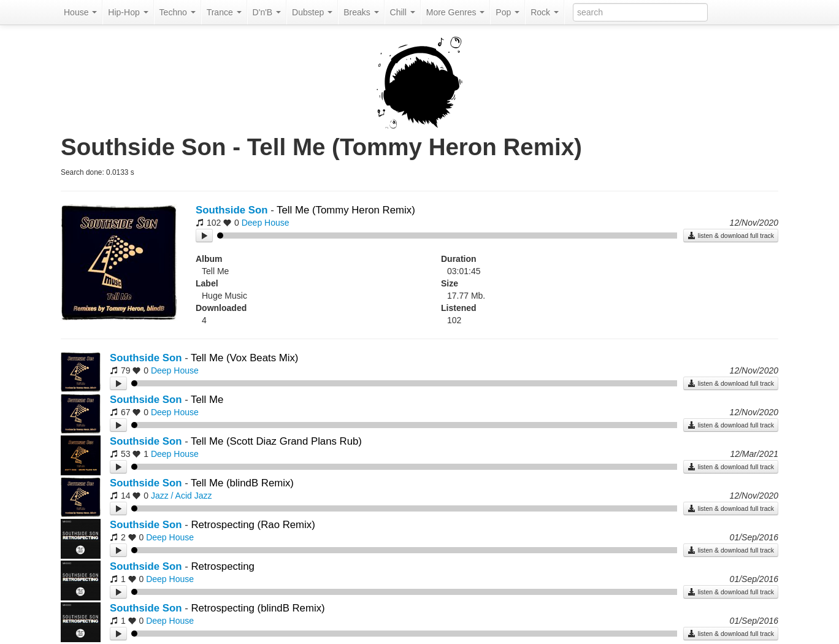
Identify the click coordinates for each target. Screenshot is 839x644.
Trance (224, 12)
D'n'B (267, 12)
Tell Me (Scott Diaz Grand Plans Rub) (276, 441)
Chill (403, 12)
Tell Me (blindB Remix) (242, 483)
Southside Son (232, 210)
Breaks (361, 12)
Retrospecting (223, 566)
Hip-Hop (128, 12)
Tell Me (207, 400)
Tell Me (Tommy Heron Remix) (346, 210)
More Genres (456, 12)
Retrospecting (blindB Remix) (258, 608)
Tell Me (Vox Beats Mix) (244, 358)
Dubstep (312, 12)
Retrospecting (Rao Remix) (253, 525)
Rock (545, 12)
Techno (178, 12)
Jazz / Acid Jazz (182, 496)
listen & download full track (731, 236)
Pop (508, 12)
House (80, 12)
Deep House (266, 223)
